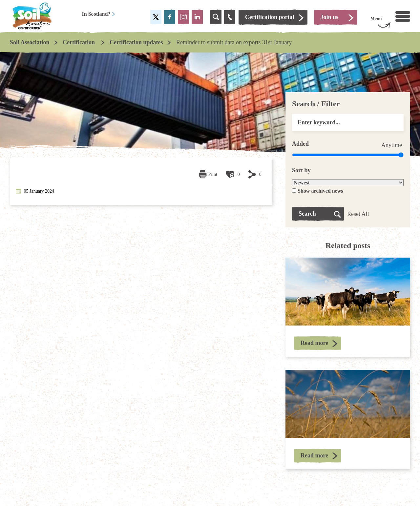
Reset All (358, 214)
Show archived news (320, 191)
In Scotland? (99, 14)
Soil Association (30, 42)
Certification (79, 42)
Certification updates (136, 42)
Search (307, 214)
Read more (314, 343)
